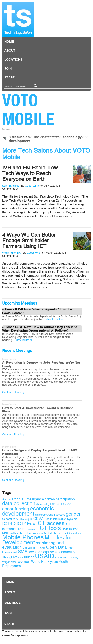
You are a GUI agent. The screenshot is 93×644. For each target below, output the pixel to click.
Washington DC (12, 253)
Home (9, 42)
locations (13, 60)
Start (10, 78)
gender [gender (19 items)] (73, 514)
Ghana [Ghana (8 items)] (23, 519)
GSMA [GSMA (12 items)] (38, 519)
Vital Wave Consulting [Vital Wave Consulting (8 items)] (67, 557)
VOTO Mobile (28, 110)
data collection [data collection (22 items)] (19, 503)
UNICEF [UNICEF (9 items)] (29, 557)
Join (8, 69)
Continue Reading (13, 392)
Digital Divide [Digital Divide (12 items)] (61, 504)
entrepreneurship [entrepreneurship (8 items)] (44, 515)
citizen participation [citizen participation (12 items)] (60, 499)
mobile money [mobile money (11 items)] (33, 533)
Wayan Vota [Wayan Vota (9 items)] (9, 562)
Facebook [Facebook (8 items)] (60, 515)
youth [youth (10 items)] (54, 562)
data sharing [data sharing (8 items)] (43, 504)
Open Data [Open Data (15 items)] (57, 547)
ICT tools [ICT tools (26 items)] (49, 528)
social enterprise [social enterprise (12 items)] (41, 552)
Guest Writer (32, 186)
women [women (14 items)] (24, 562)
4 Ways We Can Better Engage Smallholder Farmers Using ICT (29, 241)
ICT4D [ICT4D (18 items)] (9, 524)
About (10, 51)
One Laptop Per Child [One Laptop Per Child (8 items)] (34, 548)
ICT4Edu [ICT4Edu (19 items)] (26, 524)
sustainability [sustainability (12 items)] (65, 552)
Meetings (13, 603)
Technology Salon (18, 20)
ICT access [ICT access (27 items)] (50, 523)
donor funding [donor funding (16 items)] (16, 509)
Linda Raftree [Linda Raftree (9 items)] (70, 529)
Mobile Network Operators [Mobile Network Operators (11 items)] (63, 533)
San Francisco (11, 186)
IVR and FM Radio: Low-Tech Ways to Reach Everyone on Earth (31, 173)
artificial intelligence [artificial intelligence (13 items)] (28, 499)
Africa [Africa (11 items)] (6, 499)
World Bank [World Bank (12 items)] (40, 562)
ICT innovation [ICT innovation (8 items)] (30, 529)
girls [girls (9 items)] (30, 519)
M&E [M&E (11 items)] (6, 533)
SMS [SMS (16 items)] (23, 552)
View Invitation (54, 319)
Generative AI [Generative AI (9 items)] (10, 519)
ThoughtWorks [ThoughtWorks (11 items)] (13, 557)
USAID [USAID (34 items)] (45, 556)
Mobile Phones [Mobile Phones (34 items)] (23, 537)
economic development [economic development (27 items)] (28, 511)
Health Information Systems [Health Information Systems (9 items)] (61, 519)
